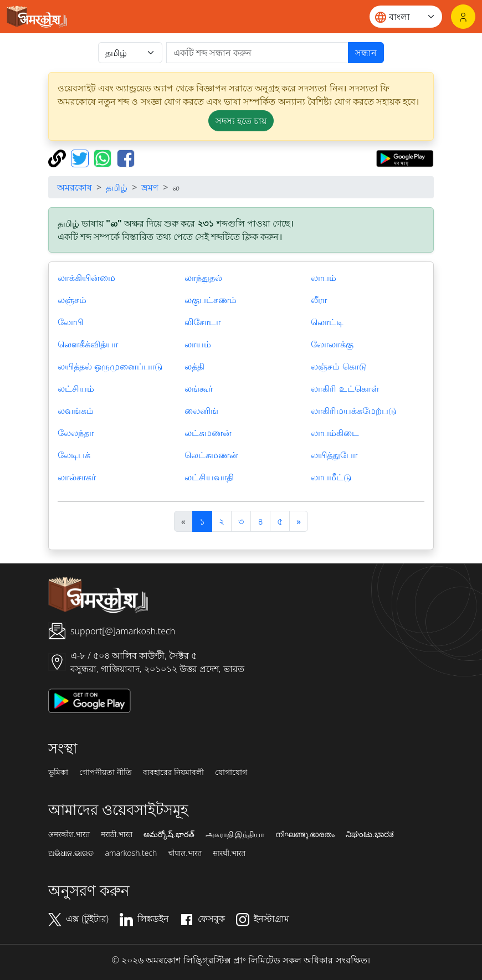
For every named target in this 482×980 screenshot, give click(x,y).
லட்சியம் (76, 388)
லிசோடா (202, 322)
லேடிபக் (74, 455)
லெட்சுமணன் (211, 455)
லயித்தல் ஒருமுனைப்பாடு (110, 366)
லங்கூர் (199, 388)
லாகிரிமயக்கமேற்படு (353, 411)
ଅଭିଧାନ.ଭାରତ (71, 853)
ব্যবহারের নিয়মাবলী (174, 772)
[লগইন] (463, 17)
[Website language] (406, 17)
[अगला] (299, 521)
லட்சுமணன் (208, 433)
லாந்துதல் (203, 278)
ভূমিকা (58, 772)
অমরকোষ (75, 187)
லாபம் (324, 278)
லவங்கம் (76, 411)
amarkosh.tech (131, 853)
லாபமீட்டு (331, 477)
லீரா (319, 300)
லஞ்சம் (72, 300)
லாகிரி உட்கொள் (345, 388)
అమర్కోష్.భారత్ (169, 834)
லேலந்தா (76, 433)
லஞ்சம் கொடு (339, 366)
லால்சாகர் (77, 477)
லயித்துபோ (334, 455)
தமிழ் (117, 187)
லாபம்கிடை (335, 433)
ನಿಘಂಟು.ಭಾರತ (370, 834)
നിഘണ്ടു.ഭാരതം (305, 834)
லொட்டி (327, 322)
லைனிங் (201, 411)
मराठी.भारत (117, 834)
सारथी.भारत (229, 853)
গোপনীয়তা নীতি (106, 772)
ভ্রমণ (150, 187)
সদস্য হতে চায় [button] (241, 121)
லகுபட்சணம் (211, 300)
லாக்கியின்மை (86, 278)
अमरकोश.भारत (69, 834)
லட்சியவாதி (209, 477)
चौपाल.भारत (185, 853)
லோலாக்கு (332, 344)
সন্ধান (366, 53)
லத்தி (194, 366)
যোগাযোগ (231, 772)
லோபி (71, 322)
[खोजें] (257, 53)
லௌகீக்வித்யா (88, 344)
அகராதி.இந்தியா (235, 834)
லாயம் (198, 344)
